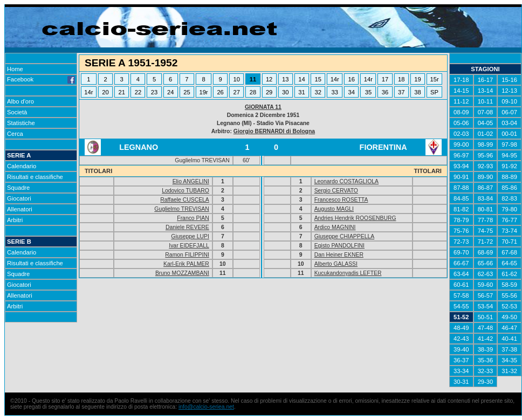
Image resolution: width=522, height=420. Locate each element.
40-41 (509, 339)
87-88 (461, 188)
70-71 (509, 242)
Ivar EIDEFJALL (189, 246)
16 (352, 79)
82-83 (509, 198)
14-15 (461, 91)
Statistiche (21, 123)
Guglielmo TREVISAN (181, 209)
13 (285, 79)
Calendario (22, 166)
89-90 (486, 177)
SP (434, 92)
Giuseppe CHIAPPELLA (344, 236)
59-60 (486, 285)
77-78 (486, 220)
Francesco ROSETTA (341, 200)
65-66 (486, 263)
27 (237, 92)
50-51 (486, 317)
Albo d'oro (20, 101)
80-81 (486, 209)
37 (401, 92)
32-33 (486, 371)
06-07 (509, 112)
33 (335, 92)
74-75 (486, 231)
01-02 (486, 134)
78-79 (461, 220)
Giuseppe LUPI (190, 236)
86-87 (486, 188)
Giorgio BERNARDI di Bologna (274, 131)
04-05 (486, 123)
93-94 (461, 166)
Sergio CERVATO (336, 191)
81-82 (461, 209)
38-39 (486, 349)
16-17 (486, 80)
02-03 (461, 134)
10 (237, 79)
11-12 (461, 101)
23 (154, 92)
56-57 (486, 295)
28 (253, 92)
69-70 (461, 252)
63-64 (461, 274)
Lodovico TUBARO (186, 191)
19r (203, 92)
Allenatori (20, 209)
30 (285, 92)
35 (368, 92)
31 (301, 92)
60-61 (461, 285)
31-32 (509, 371)
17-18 (461, 80)
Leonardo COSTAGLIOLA (346, 181)
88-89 (509, 177)
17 (385, 79)
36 (385, 92)
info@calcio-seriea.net (206, 407)
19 (417, 79)
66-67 (461, 263)
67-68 (509, 252)
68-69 (486, 252)
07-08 (486, 112)
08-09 (461, 112)
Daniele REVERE (187, 227)
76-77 (509, 220)
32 (318, 92)
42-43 (461, 339)
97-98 (509, 144)
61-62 (509, 274)
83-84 (486, 198)
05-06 (461, 123)
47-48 (486, 328)
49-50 (509, 317)
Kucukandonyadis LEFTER (348, 273)
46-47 (509, 328)
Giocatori (19, 198)
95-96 (486, 155)
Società (17, 112)
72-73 (461, 242)
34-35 (509, 360)
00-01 (509, 134)
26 (220, 92)
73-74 (509, 231)
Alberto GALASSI (336, 264)
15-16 (509, 80)
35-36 (486, 360)
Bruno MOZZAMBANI (182, 273)
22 (138, 92)
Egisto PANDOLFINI (339, 246)
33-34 (461, 371)
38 (417, 92)
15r (434, 79)
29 (269, 92)
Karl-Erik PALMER (186, 264)
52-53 (509, 306)
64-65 (509, 263)
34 (352, 92)
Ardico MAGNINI (335, 227)
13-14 (486, 91)
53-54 (486, 306)
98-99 (486, 144)
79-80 (509, 209)
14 (301, 79)
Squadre (18, 188)
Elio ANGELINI (191, 181)
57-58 (461, 295)
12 (269, 79)
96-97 (461, 155)
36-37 (461, 360)
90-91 (461, 177)
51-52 (461, 317)
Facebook (41, 79)
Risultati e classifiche (35, 177)
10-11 (486, 101)
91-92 (509, 166)
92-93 (486, 166)
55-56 (509, 295)
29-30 (486, 382)
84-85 (461, 198)
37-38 (509, 349)
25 (187, 92)
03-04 (509, 123)
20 (105, 92)
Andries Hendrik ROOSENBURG (355, 218)
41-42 (486, 339)
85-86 (509, 188)
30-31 (461, 382)
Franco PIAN (193, 218)
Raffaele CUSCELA (184, 200)
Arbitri (15, 220)
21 (121, 92)
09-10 (509, 101)
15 (318, 79)
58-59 (509, 285)
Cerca (15, 134)
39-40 (461, 349)
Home (15, 69)
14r (335, 79)
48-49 (461, 328)
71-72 (486, 242)
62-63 (486, 274)
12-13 (509, 91)
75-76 (461, 231)
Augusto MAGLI (334, 209)
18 (401, 79)
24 (170, 92)
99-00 (461, 144)
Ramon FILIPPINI (187, 255)
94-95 (509, 155)
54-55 (461, 306)
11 (253, 79)
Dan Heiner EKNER (339, 255)
